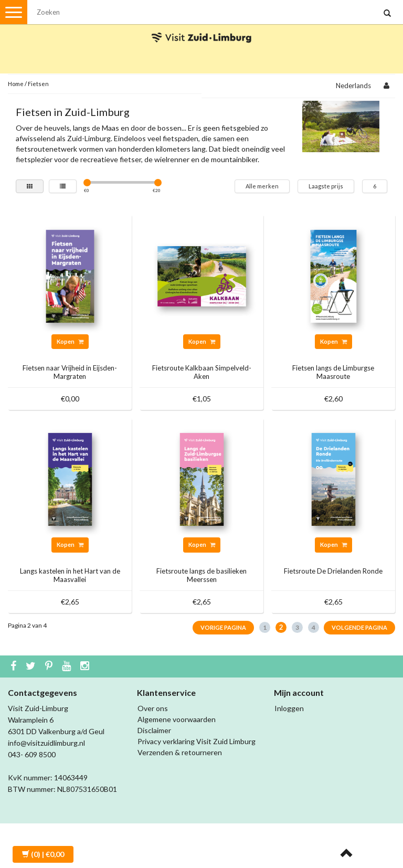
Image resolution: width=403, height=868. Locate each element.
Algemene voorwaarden (177, 719)
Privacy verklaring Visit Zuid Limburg (197, 741)
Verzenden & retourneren (180, 752)
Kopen (70, 341)
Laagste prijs (326, 186)
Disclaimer (154, 730)
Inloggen (289, 708)
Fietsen (38, 84)
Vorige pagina (223, 627)
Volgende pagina (359, 627)
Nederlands (353, 86)
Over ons (153, 708)
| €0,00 (43, 854)
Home (16, 84)
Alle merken (262, 186)
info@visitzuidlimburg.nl (46, 743)
